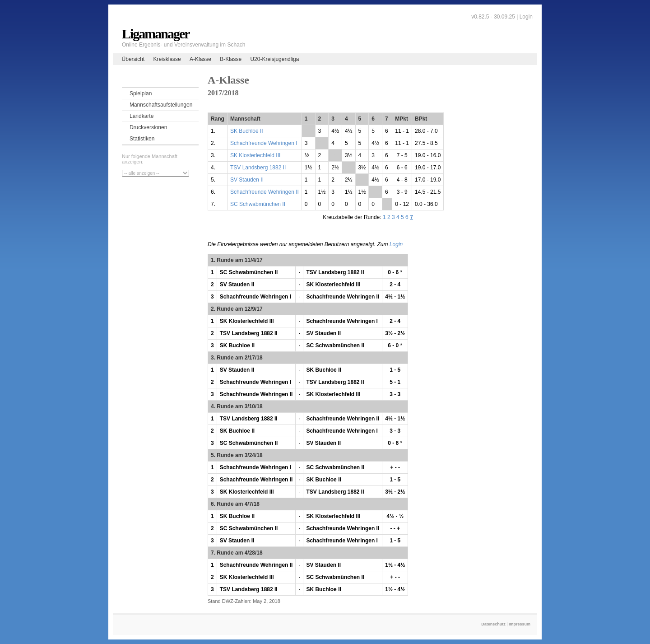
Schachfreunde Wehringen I (264, 143)
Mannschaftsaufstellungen (161, 105)
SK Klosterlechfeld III (255, 155)
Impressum (520, 624)
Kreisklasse (167, 59)
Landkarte (142, 116)
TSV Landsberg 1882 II (258, 168)
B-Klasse (231, 59)
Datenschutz (493, 624)
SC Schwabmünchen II (258, 204)
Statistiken (142, 139)
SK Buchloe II (247, 131)
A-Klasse (200, 59)
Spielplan (141, 93)
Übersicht (133, 59)
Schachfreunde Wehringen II (265, 192)
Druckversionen (148, 127)
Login (526, 17)
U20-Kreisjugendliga (274, 59)
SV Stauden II (247, 180)
